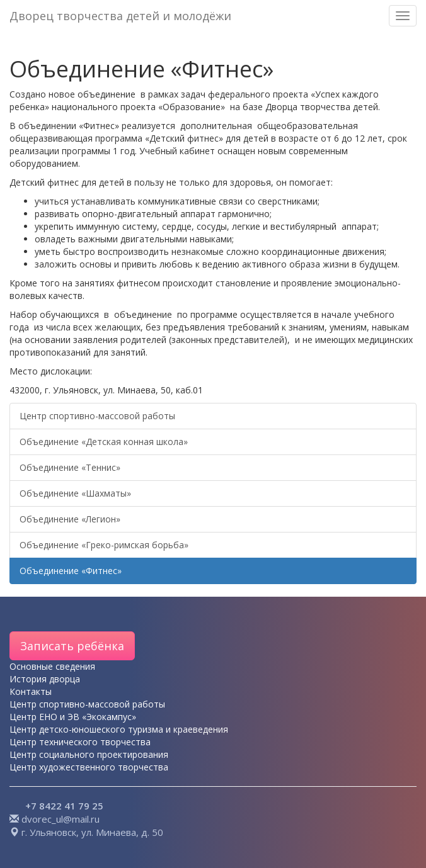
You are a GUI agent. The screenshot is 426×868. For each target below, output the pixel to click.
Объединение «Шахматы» (75, 493)
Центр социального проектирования (89, 754)
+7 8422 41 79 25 (64, 806)
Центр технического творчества (80, 742)
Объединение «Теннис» (70, 467)
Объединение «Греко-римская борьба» (104, 545)
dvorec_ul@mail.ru (60, 819)
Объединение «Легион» (70, 519)
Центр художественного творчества (89, 767)
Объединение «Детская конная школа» (104, 442)
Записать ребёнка (72, 646)
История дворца (45, 679)
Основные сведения (52, 666)
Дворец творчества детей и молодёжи (120, 16)
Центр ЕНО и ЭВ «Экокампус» (73, 717)
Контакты (31, 691)
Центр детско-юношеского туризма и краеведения (119, 729)
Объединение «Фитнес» (71, 571)
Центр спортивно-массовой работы (97, 416)
